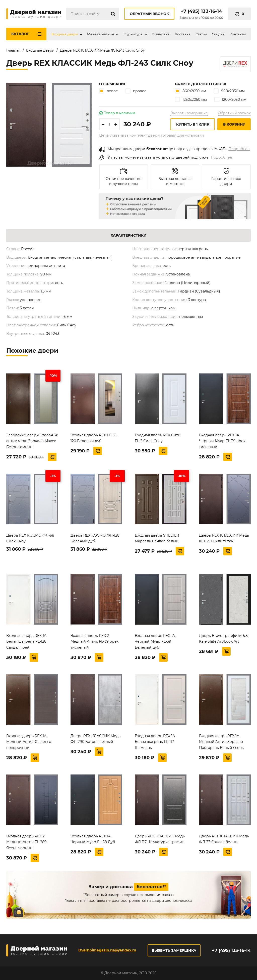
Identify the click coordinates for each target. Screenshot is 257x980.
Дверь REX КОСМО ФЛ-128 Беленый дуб (95, 539)
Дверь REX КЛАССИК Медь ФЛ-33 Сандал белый (224, 840)
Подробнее (239, 150)
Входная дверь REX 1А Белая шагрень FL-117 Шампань (155, 743)
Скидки (218, 34)
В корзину (234, 125)
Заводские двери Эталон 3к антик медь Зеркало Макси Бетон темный (32, 442)
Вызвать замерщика (189, 114)
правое (136, 92)
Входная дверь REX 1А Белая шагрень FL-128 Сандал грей (26, 643)
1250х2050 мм (191, 100)
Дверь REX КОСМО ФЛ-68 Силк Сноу (30, 539)
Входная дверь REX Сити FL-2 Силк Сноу (158, 439)
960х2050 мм (229, 92)
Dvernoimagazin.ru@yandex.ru (107, 950)
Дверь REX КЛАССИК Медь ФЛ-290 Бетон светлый (95, 740)
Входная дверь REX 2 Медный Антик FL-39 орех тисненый (94, 643)
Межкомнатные (101, 34)
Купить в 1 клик (193, 125)
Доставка (183, 34)
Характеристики (129, 236)
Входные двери (65, 34)
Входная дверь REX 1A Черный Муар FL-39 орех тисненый (222, 442)
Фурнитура (133, 34)
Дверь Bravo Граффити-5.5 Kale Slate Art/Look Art (223, 640)
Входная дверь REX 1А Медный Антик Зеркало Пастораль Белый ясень (221, 743)
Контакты (238, 34)
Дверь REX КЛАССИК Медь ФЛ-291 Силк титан (224, 539)
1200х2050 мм (230, 100)
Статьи (201, 34)
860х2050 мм (190, 92)
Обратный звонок (149, 14)
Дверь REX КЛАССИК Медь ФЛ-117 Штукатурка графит (160, 840)
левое (109, 92)
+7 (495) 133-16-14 (201, 11)
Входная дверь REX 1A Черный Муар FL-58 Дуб (93, 840)
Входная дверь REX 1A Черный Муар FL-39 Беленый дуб (155, 643)
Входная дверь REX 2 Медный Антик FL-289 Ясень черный (26, 843)
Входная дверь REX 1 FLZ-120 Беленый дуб (94, 439)
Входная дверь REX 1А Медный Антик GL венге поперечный (29, 743)
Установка (161, 34)
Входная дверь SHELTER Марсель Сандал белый (157, 539)
